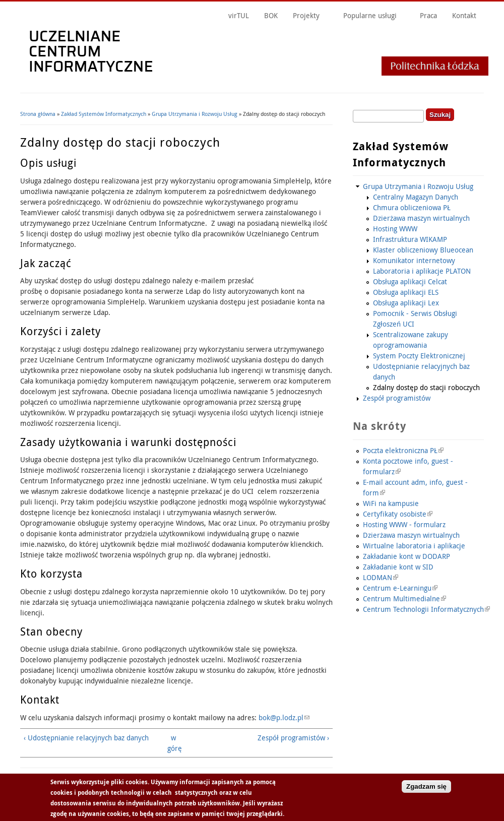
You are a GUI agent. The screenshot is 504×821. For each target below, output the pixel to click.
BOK (271, 15)
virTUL (239, 15)
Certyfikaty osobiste (398, 514)
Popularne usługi (370, 15)
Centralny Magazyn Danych (416, 197)
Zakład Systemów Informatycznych (104, 114)
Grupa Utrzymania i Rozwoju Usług (195, 114)
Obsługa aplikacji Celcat (410, 281)
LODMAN (381, 577)
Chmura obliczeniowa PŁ (412, 207)
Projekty (306, 15)
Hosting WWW (395, 229)
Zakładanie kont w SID (398, 567)
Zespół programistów (397, 398)
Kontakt (464, 15)
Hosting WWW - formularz (404, 524)
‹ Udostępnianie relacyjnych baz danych (86, 738)
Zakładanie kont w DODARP (406, 556)
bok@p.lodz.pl (284, 717)
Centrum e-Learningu (400, 588)
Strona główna (38, 114)
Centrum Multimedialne (404, 598)
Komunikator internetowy (414, 260)
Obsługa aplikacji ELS (406, 292)
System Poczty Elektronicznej (419, 356)
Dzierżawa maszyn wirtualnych (421, 218)
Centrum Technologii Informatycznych (426, 609)
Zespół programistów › (293, 738)
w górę (173, 743)
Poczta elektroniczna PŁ (403, 450)
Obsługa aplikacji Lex (406, 303)
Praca (428, 15)
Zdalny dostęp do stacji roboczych (426, 387)
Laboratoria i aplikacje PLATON (422, 271)
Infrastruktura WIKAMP (410, 239)
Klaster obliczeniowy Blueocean (423, 250)
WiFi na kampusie (391, 503)
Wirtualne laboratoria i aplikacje (414, 546)
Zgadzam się (426, 789)
